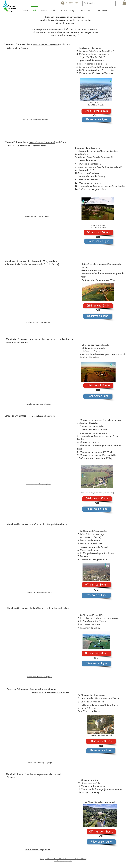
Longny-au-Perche (39, 146)
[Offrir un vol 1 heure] (101, 832)
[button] (44, 9)
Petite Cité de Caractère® (104, 67)
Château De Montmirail (92, 702)
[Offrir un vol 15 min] (98, 306)
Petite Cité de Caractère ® (101, 51)
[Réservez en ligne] (97, 120)
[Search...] (99, 3)
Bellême (11, 48)
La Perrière (23, 48)
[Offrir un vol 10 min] (98, 386)
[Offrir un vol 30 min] (96, 111)
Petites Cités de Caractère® (46, 45)
